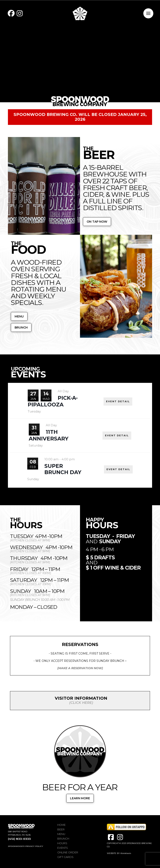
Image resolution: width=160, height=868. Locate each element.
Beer (61, 829)
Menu (61, 834)
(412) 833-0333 (19, 839)
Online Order (68, 852)
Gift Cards (65, 857)
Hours (62, 843)
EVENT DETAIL (118, 401)
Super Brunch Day (63, 469)
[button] (148, 13)
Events (63, 848)
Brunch (63, 839)
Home (61, 825)
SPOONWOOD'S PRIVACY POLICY (26, 846)
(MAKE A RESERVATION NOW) (80, 668)
